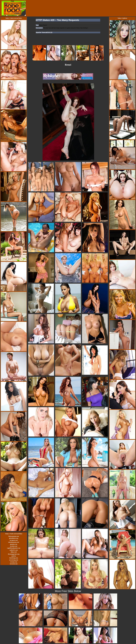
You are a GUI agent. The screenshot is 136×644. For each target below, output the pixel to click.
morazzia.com (14, 564)
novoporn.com (14, 540)
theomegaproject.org (14, 554)
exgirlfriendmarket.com (14, 548)
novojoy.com (14, 562)
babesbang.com (14, 558)
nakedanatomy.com (14, 542)
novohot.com (14, 546)
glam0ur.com (14, 544)
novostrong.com (14, 560)
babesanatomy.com (14, 536)
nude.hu (14, 556)
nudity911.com (14, 550)
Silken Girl (14, 552)
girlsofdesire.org (14, 538)
